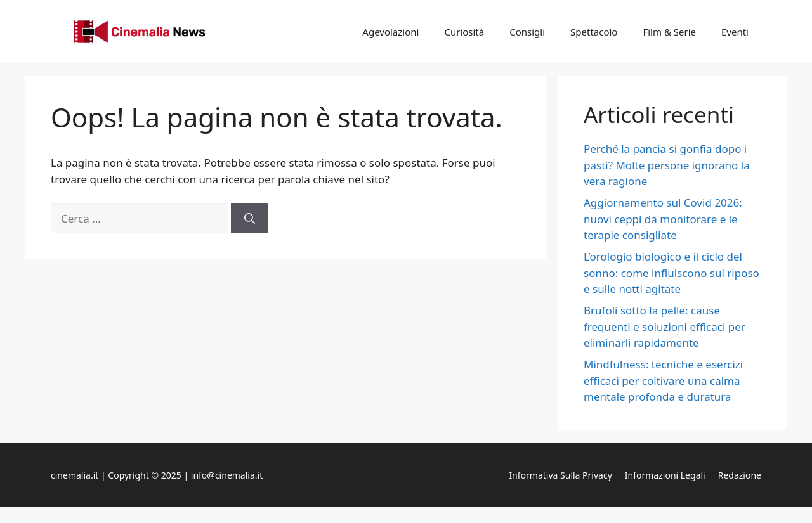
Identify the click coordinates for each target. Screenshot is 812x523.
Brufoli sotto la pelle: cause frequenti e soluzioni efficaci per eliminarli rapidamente (665, 326)
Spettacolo (594, 32)
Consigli (527, 32)
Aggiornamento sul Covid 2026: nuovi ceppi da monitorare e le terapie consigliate (663, 219)
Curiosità (464, 32)
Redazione (740, 475)
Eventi (735, 32)
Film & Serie (669, 32)
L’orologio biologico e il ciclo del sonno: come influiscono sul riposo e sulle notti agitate (671, 273)
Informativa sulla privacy (560, 475)
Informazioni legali (665, 475)
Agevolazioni (390, 32)
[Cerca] (250, 219)
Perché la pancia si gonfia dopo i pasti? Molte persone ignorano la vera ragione (667, 165)
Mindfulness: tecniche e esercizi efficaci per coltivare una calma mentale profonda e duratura (663, 380)
